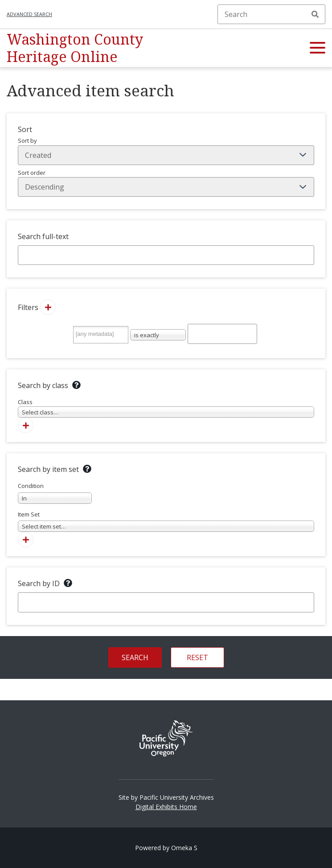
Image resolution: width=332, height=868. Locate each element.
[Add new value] (48, 307)
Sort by (166, 151)
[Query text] (223, 334)
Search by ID (39, 583)
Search (315, 14)
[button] (318, 48)
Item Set (166, 521)
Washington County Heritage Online (75, 48)
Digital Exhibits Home (166, 807)
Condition (55, 493)
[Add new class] (26, 425)
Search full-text (43, 236)
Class (166, 408)
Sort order (166, 183)
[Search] (271, 14)
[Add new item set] (26, 539)
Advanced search (29, 14)
